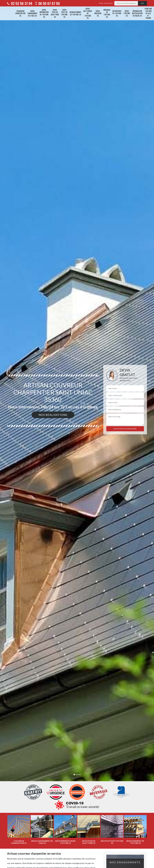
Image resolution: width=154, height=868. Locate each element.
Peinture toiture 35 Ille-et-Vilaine (148, 13)
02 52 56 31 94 (20, 3)
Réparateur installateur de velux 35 (137, 13)
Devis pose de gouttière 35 (55, 13)
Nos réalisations (53, 415)
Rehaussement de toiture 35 (75, 13)
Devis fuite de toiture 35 (64, 13)
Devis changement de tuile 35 (32, 13)
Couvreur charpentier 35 (20, 13)
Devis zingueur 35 (98, 13)
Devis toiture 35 (127, 13)
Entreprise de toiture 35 (117, 13)
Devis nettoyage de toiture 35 (88, 13)
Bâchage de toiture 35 (107, 13)
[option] (77, 434)
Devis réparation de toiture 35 (44, 13)
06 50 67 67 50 (48, 3)
